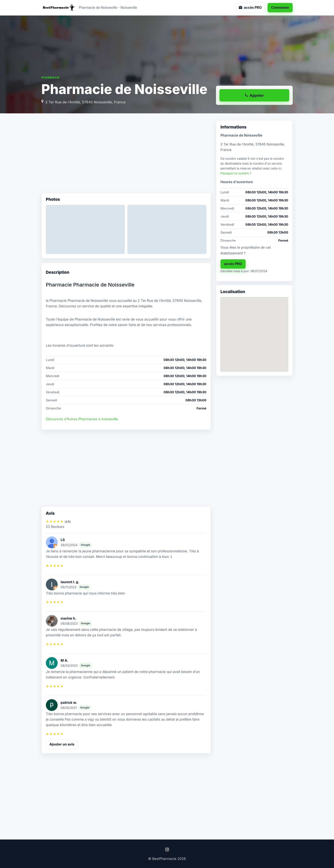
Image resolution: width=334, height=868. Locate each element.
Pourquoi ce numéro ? (236, 173)
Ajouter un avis (62, 744)
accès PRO (233, 264)
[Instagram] (167, 849)
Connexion (280, 7)
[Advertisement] (126, 154)
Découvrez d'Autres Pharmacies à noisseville (82, 419)
